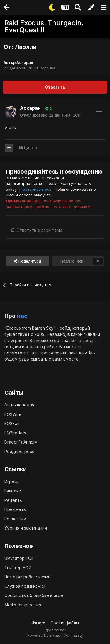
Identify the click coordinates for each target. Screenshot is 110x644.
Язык (38, 623)
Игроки (12, 482)
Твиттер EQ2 (18, 568)
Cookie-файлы (65, 623)
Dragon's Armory (21, 442)
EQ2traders (15, 433)
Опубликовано (50, 115)
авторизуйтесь (37, 189)
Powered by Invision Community (55, 635)
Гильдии (13, 491)
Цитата (31, 147)
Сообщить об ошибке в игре (34, 595)
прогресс (50, 353)
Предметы (15, 509)
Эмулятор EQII (19, 558)
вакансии (78, 353)
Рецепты (13, 500)
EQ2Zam (12, 423)
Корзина (48, 68)
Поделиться (28, 261)
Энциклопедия (19, 405)
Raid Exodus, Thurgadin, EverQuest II (44, 26)
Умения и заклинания (26, 528)
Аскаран (25, 62)
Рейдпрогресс (19, 451)
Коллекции (15, 519)
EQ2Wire (13, 414)
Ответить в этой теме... (38, 230)
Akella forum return (23, 605)
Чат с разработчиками (27, 577)
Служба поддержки (25, 586)
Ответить (55, 87)
